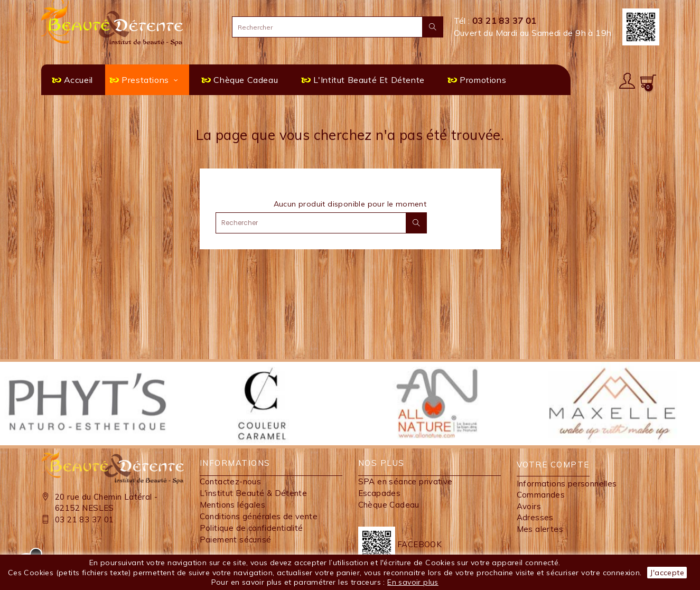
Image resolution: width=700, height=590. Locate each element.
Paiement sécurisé (236, 540)
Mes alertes (540, 529)
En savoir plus (413, 582)
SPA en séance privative (405, 481)
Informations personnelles (567, 484)
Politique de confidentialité (251, 528)
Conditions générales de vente (259, 516)
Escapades (380, 493)
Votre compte (553, 465)
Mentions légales (232, 505)
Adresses (535, 517)
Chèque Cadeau (389, 505)
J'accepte (667, 573)
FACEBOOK (400, 544)
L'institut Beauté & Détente (254, 493)
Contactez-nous (231, 481)
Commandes (541, 495)
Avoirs (529, 506)
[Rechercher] (338, 27)
